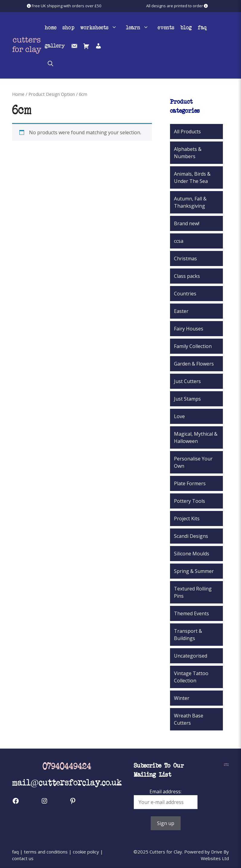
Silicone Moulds (192, 554)
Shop (68, 27)
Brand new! (187, 223)
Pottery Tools (190, 501)
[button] (50, 63)
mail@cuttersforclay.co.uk (67, 782)
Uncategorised (191, 656)
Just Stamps (187, 399)
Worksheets (102, 27)
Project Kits (187, 519)
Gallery (55, 45)
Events (166, 27)
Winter (182, 698)
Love (179, 416)
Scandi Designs (191, 536)
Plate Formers (190, 483)
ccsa (179, 241)
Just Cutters (187, 381)
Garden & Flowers (194, 364)
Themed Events (191, 613)
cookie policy (86, 852)
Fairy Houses (189, 329)
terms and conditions (46, 852)
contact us (23, 858)
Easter (181, 311)
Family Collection (193, 346)
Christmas (185, 258)
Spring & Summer (194, 571)
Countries (185, 294)
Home (51, 27)
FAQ (202, 27)
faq (15, 852)
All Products (187, 132)
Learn (140, 27)
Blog (186, 27)
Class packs (187, 276)
